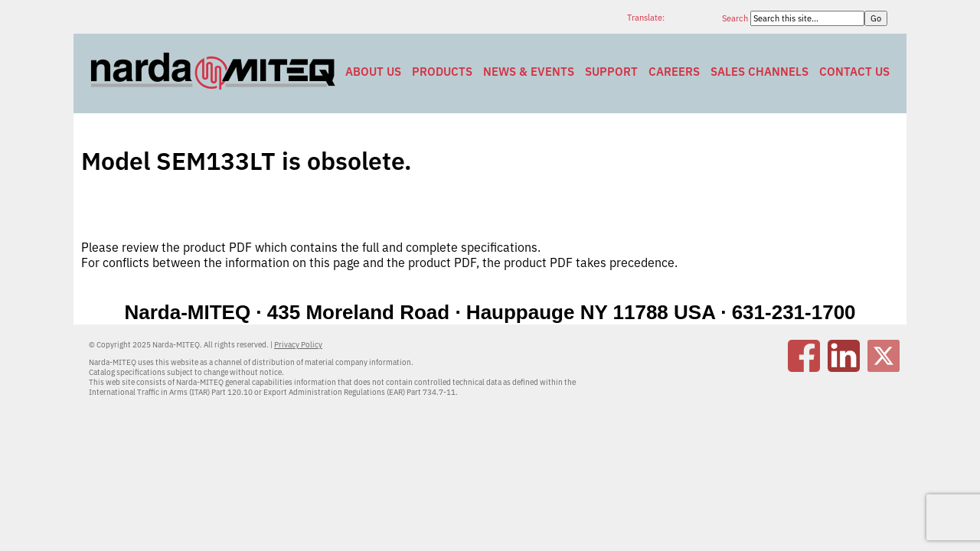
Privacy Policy (298, 345)
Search (736, 18)
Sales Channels (759, 72)
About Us (373, 72)
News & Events (529, 72)
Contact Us (854, 72)
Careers (674, 72)
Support (611, 72)
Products (442, 72)
